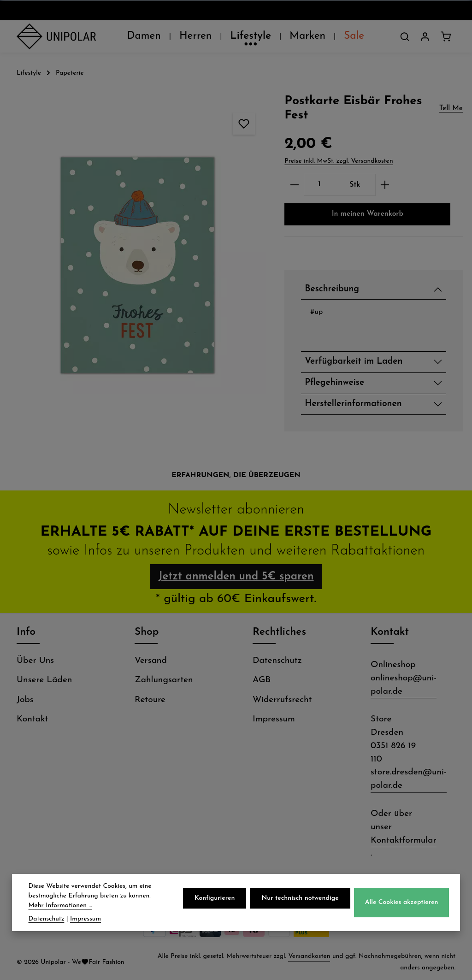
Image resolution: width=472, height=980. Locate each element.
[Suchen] (405, 36)
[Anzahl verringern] (294, 185)
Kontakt (32, 719)
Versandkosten (309, 956)
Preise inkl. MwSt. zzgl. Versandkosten (339, 161)
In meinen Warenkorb (368, 214)
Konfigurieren (215, 902)
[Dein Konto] (425, 36)
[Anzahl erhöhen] (385, 185)
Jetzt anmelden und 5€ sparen (236, 577)
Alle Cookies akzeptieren (402, 906)
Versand (151, 661)
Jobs (25, 700)
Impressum (274, 719)
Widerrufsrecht (282, 700)
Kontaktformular (404, 841)
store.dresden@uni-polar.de (409, 779)
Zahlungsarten (164, 680)
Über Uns (35, 661)
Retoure (150, 700)
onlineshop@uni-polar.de (404, 685)
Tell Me (451, 108)
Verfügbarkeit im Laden (354, 362)
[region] (138, 265)
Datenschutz (277, 661)
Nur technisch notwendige (300, 902)
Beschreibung (332, 289)
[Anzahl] (319, 185)
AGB (262, 680)
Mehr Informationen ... (60, 909)
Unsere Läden (44, 680)
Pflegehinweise (334, 383)
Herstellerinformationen (353, 404)
